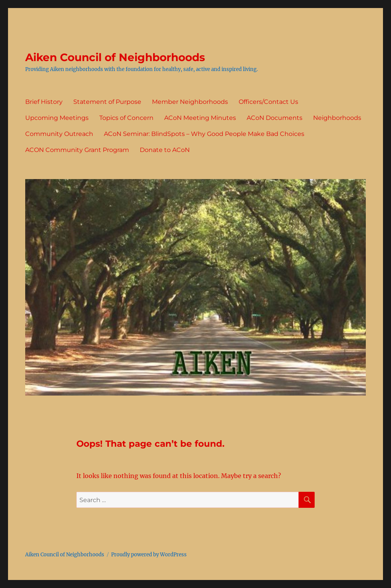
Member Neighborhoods (190, 102)
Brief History (44, 102)
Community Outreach (59, 134)
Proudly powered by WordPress (149, 555)
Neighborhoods (337, 118)
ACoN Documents (275, 118)
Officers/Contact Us (268, 102)
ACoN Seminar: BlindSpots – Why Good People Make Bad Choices (204, 134)
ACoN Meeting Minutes (200, 118)
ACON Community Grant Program (77, 150)
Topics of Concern (126, 118)
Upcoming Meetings (57, 118)
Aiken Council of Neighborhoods (115, 57)
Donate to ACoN (165, 150)
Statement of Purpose (107, 102)
